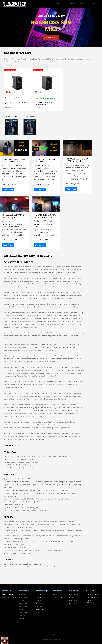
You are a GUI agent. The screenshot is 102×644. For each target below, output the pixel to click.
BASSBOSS (74, 3)
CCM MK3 (39, 606)
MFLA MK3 (39, 594)
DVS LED (95, 3)
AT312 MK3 (39, 597)
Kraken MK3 (23, 594)
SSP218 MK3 (23, 603)
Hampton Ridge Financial (91, 601)
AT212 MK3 (39, 600)
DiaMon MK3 (40, 610)
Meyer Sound (62, 3)
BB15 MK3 (22, 619)
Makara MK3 (23, 597)
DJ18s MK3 (22, 616)
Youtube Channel (58, 597)
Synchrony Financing (93, 594)
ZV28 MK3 (22, 600)
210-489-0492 (51, 38)
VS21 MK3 (22, 610)
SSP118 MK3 (23, 613)
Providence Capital (92, 597)
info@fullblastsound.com (10, 597)
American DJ (85, 3)
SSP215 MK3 (23, 606)
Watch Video (8, 189)
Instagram (56, 594)
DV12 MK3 (39, 603)
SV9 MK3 (38, 613)
